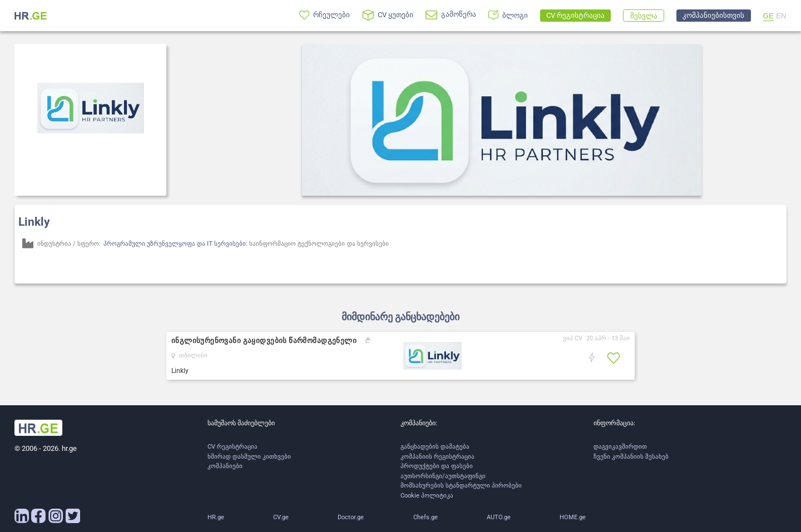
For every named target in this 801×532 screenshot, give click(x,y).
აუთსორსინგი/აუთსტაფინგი (443, 476)
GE (768, 16)
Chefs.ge (426, 517)
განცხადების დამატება (435, 447)
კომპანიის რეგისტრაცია (437, 457)
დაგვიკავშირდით (620, 447)
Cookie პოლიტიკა (427, 496)
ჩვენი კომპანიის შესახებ (631, 457)
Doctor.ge (351, 517)
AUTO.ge (499, 517)
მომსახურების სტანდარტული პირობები (461, 486)
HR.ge (216, 517)
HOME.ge (573, 517)
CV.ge (281, 517)
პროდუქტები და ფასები (437, 466)
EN (781, 16)
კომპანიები (225, 466)
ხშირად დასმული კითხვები (249, 457)
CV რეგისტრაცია (233, 447)
